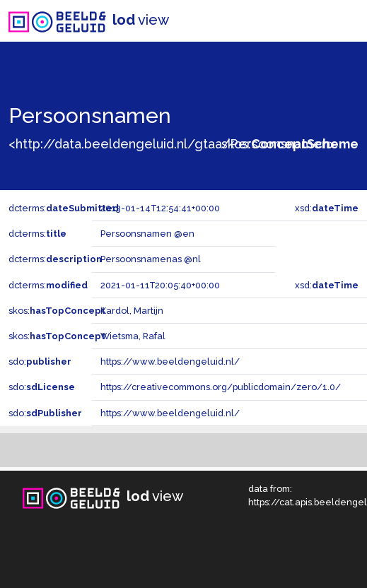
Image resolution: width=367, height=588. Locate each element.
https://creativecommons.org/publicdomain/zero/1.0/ (221, 387)
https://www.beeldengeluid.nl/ (170, 361)
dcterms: (64, 208)
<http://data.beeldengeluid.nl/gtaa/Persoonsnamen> (172, 144)
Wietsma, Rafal (133, 336)
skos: (290, 144)
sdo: (40, 361)
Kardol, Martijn (132, 311)
